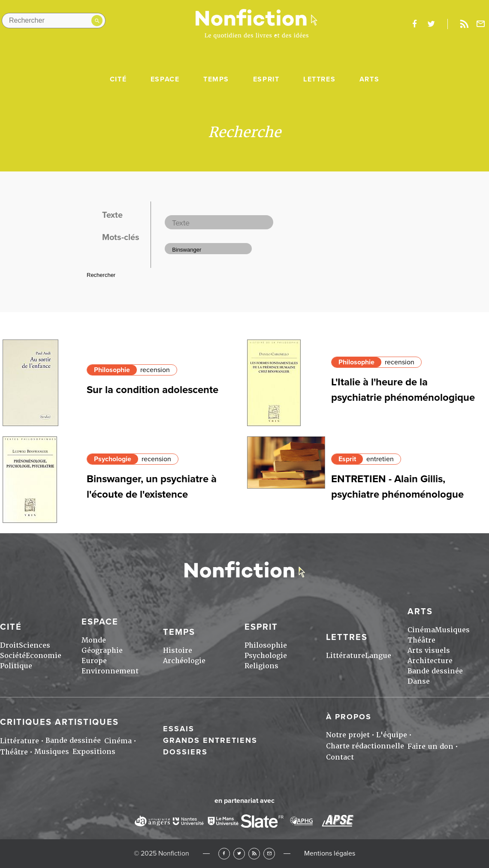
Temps (216, 79)
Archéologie (184, 661)
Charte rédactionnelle (365, 746)
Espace (165, 79)
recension (155, 370)
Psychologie (113, 459)
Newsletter (481, 24)
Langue (378, 656)
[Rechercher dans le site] (54, 21)
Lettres (319, 79)
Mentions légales (330, 853)
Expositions (94, 752)
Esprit (266, 79)
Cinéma (421, 630)
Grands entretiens (210, 740)
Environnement (110, 671)
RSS (254, 854)
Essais (179, 729)
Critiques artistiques (59, 722)
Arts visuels (429, 650)
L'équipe (392, 735)
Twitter (239, 854)
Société (13, 656)
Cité (118, 79)
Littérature (346, 656)
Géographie (102, 650)
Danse (419, 681)
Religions (261, 666)
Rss (464, 24)
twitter (431, 24)
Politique (16, 666)
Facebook (224, 854)
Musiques (452, 630)
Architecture (430, 661)
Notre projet (348, 735)
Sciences (35, 645)
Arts (369, 79)
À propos (349, 717)
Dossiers (185, 752)
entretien (380, 459)
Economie (44, 656)
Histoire (178, 650)
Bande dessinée (435, 671)
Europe (94, 661)
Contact (340, 757)
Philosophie (112, 370)
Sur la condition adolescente (152, 390)
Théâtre (421, 640)
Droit (9, 645)
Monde (94, 640)
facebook (414, 24)
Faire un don (430, 746)
